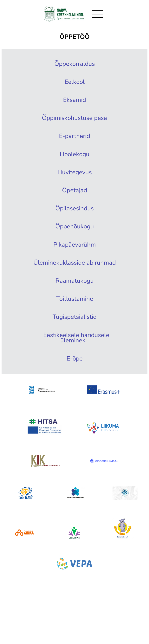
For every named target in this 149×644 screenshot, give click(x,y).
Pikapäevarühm (74, 254)
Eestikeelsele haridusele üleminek (77, 359)
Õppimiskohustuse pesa (74, 121)
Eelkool (74, 83)
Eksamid (74, 102)
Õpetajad (74, 197)
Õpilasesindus (74, 216)
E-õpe (74, 381)
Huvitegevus (74, 178)
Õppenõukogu (74, 235)
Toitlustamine (74, 318)
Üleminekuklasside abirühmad (77, 277)
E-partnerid (74, 140)
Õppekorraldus (74, 64)
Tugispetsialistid (74, 337)
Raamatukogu (74, 299)
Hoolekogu (74, 159)
